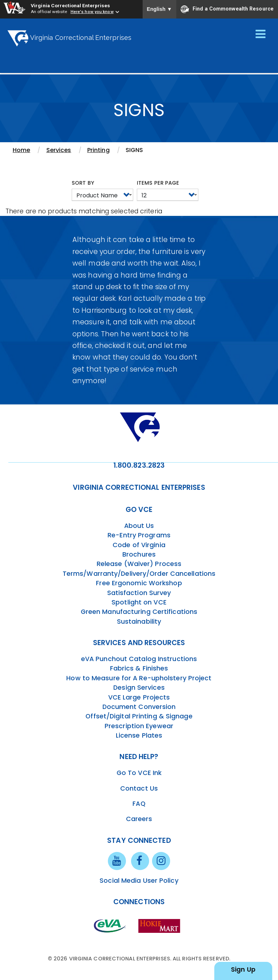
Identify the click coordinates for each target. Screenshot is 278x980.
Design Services (139, 688)
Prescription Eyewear (139, 726)
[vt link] (161, 926)
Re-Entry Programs (139, 535)
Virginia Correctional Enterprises (70, 5)
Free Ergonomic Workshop (139, 583)
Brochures (139, 554)
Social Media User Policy (139, 881)
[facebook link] (140, 860)
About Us (139, 526)
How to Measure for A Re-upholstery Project (139, 678)
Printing (98, 150)
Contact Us (139, 788)
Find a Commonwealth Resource (227, 9)
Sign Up (243, 969)
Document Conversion (139, 707)
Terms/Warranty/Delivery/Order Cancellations (139, 574)
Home (21, 150)
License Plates (139, 735)
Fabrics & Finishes (139, 668)
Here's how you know (92, 12)
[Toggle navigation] (260, 34)
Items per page (158, 183)
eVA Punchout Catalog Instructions (139, 659)
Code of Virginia (139, 545)
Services (59, 150)
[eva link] (110, 926)
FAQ (139, 804)
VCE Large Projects (139, 697)
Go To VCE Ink (139, 773)
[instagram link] (161, 860)
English (160, 9)
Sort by (83, 183)
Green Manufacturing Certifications (139, 612)
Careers (139, 819)
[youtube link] (117, 860)
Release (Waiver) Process (139, 564)
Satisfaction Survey (139, 593)
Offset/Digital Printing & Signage (139, 716)
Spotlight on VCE (139, 602)
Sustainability (139, 622)
